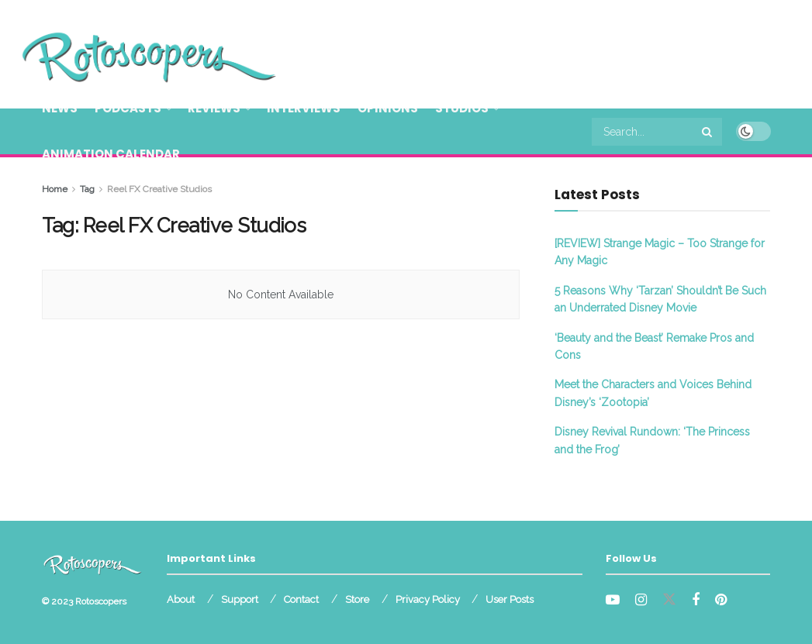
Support (240, 599)
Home (55, 189)
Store (357, 599)
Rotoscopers (101, 601)
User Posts (510, 599)
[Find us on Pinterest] (721, 600)
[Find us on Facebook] (696, 600)
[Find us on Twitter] (669, 600)
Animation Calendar (111, 154)
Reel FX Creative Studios (159, 189)
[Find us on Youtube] (613, 600)
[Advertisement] (589, 52)
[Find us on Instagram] (641, 600)
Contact (301, 599)
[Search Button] (708, 132)
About (181, 599)
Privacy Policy (428, 599)
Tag (87, 189)
